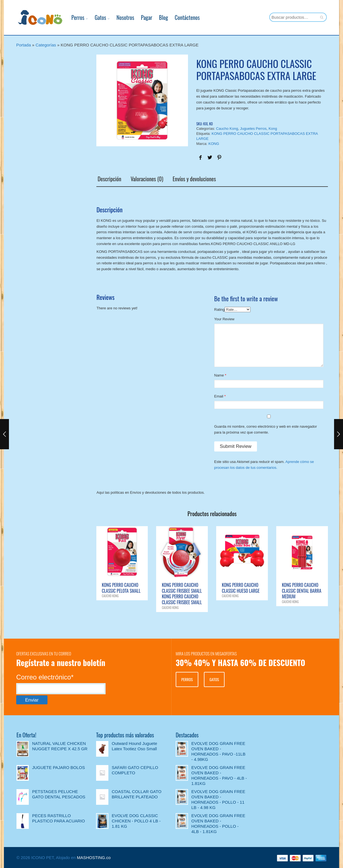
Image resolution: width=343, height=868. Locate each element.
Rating (220, 309)
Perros (70, 17)
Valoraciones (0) (146, 178)
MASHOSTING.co (94, 857)
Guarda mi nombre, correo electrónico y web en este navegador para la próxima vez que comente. (266, 429)
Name (219, 375)
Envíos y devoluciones (193, 178)
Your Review (224, 318)
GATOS (214, 679)
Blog (156, 17)
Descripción (108, 178)
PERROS (187, 679)
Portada (24, 45)
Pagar (139, 17)
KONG (214, 144)
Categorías (46, 45)
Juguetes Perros (253, 129)
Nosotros (118, 17)
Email (219, 396)
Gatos (93, 17)
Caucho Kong (227, 129)
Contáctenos (180, 17)
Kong (273, 129)
